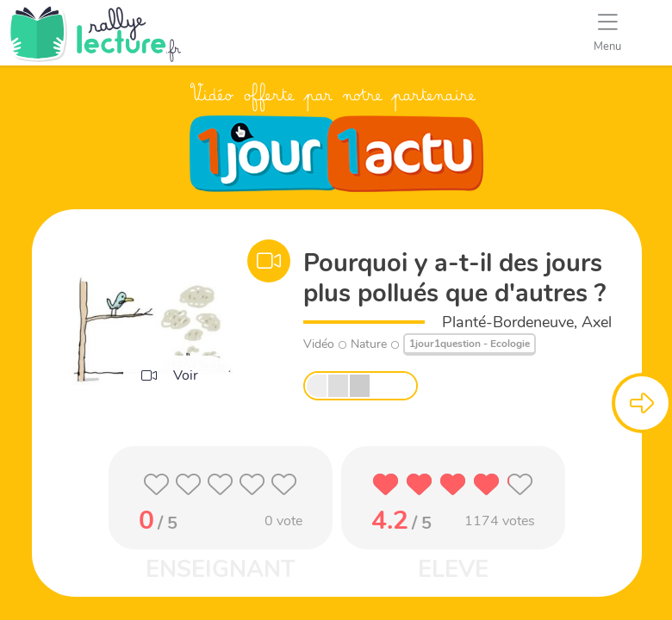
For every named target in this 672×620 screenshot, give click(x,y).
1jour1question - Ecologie (470, 344)
